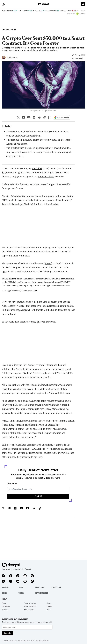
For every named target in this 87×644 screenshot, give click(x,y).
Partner (5, 588)
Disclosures (6, 606)
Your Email (12, 483)
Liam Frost (13, 57)
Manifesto (5, 609)
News (21, 588)
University (56, 588)
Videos (21, 593)
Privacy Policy (29, 609)
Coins (4, 593)
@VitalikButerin (9, 279)
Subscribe (7, 633)
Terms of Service (30, 603)
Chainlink (37, 168)
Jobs (48, 609)
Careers (49, 606)
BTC (3, 11)
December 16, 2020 (30, 291)
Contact (50, 603)
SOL (79, 11)
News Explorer (42, 593)
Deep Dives (40, 588)
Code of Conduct (30, 606)
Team (4, 603)
